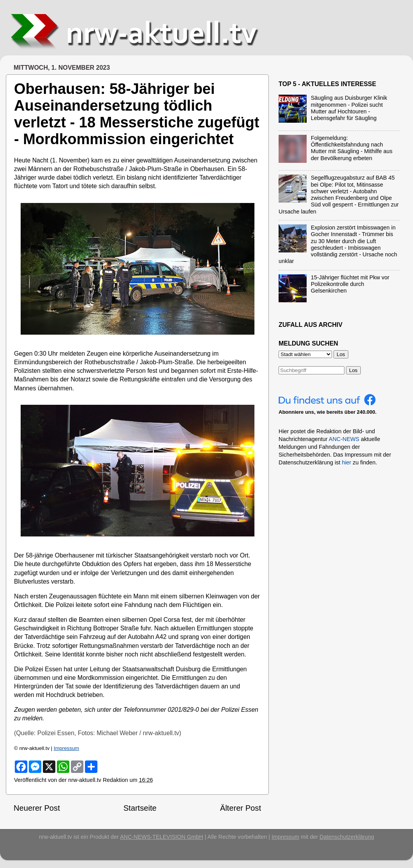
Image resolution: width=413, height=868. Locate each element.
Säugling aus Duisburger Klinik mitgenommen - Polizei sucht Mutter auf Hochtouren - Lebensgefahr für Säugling (349, 108)
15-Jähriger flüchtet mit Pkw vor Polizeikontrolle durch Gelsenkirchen (350, 284)
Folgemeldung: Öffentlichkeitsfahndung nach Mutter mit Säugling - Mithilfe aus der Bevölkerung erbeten (352, 148)
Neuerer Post (37, 808)
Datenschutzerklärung (347, 837)
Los (353, 370)
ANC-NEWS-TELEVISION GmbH (162, 837)
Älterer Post (241, 808)
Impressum (66, 748)
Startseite (140, 808)
